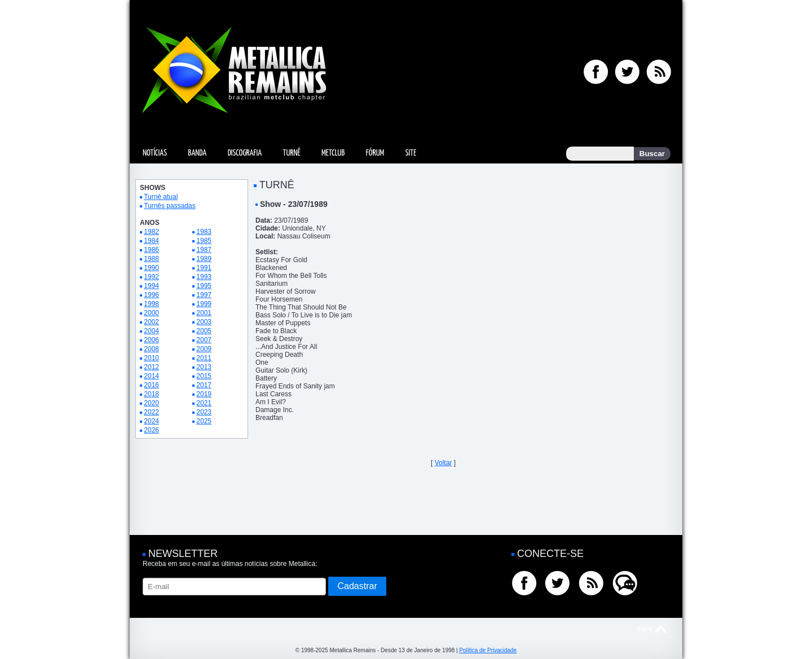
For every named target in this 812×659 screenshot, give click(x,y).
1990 (151, 268)
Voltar (443, 463)
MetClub (333, 153)
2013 (204, 367)
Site (411, 153)
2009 (204, 349)
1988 (151, 259)
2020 (151, 403)
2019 (204, 394)
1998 (151, 304)
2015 (204, 376)
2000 (151, 313)
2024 (151, 421)
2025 (204, 421)
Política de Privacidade (488, 650)
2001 (204, 313)
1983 (204, 232)
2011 (204, 358)
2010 (151, 358)
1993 (204, 277)
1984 (151, 241)
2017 (204, 385)
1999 (204, 304)
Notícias (155, 153)
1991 (204, 268)
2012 (151, 367)
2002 (151, 322)
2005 (204, 331)
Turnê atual (161, 197)
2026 (151, 430)
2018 (151, 394)
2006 (151, 340)
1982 (151, 232)
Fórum (375, 153)
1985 (204, 241)
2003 (204, 322)
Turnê (292, 153)
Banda (197, 153)
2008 (151, 349)
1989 (204, 259)
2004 (151, 331)
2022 (151, 412)
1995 (204, 286)
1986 (151, 250)
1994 (151, 286)
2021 (204, 403)
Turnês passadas (170, 206)
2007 (204, 340)
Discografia (245, 153)
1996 (151, 295)
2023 (204, 412)
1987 (204, 250)
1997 (204, 295)
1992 (151, 277)
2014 (151, 376)
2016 (151, 385)
